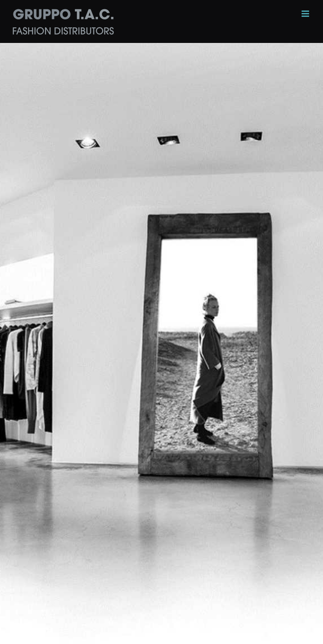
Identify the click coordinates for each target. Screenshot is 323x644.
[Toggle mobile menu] (306, 14)
